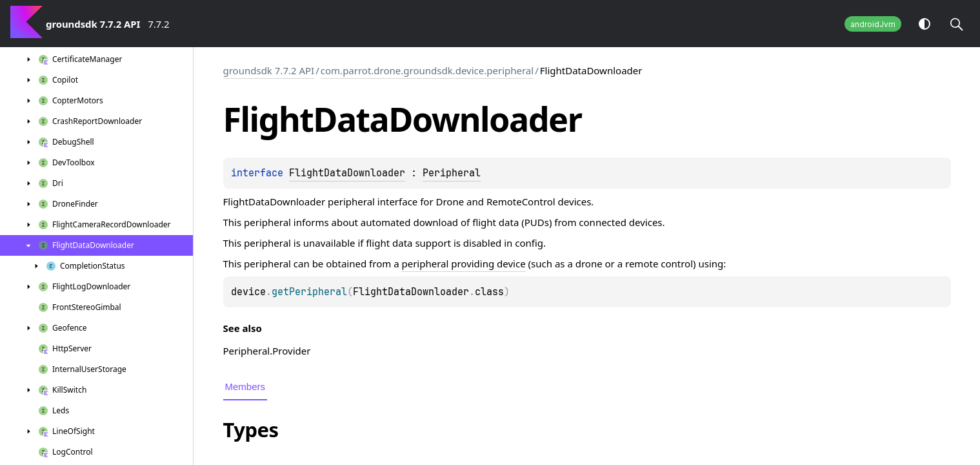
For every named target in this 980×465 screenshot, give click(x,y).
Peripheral (452, 173)
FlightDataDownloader (347, 173)
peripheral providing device (463, 263)
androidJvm (873, 24)
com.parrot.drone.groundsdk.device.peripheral (427, 70)
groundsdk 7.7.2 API (269, 70)
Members (245, 387)
